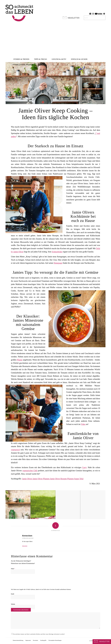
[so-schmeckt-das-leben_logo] (19, 12)
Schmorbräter (57, 252)
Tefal (81, 479)
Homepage (58, 263)
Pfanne (20, 360)
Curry (84, 467)
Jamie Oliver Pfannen (41, 479)
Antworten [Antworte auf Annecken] (25, 546)
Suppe (77, 479)
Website (13, 604)
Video (83, 424)
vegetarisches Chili (30, 471)
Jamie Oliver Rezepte (59, 479)
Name (13, 569)
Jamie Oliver (27, 479)
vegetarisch (15, 450)
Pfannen (71, 479)
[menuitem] (21, 59)
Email (12, 594)
